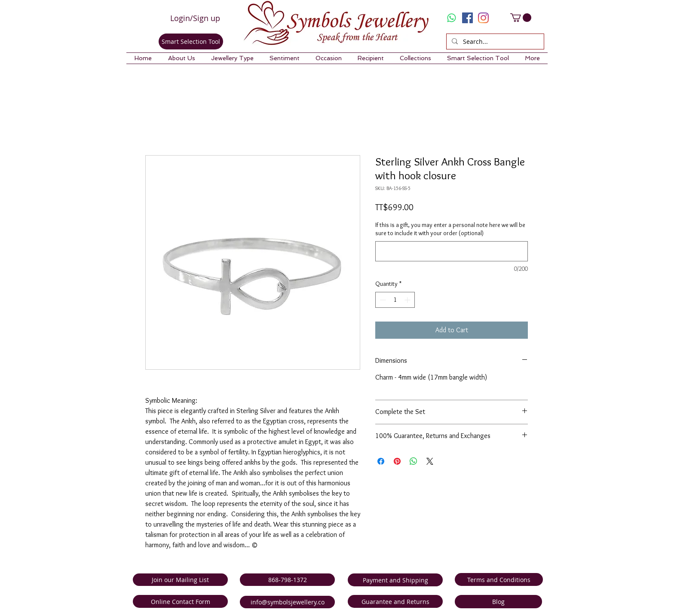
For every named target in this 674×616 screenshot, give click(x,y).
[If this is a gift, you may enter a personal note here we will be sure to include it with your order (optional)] (452, 251)
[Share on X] (430, 461)
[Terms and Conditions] (499, 579)
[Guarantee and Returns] (395, 601)
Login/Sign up (195, 18)
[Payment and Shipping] (395, 580)
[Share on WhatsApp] (414, 461)
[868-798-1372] (287, 580)
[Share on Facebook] (381, 461)
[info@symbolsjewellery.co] (287, 602)
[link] (521, 18)
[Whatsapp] (452, 18)
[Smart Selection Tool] (191, 41)
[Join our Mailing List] (180, 580)
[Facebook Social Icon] (467, 18)
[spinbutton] (395, 300)
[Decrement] (382, 300)
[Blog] (498, 602)
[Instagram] (483, 18)
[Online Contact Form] (180, 601)
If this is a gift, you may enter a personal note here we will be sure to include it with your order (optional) (450, 229)
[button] (181, 58)
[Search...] (494, 42)
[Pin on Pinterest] (397, 461)
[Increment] (408, 300)
